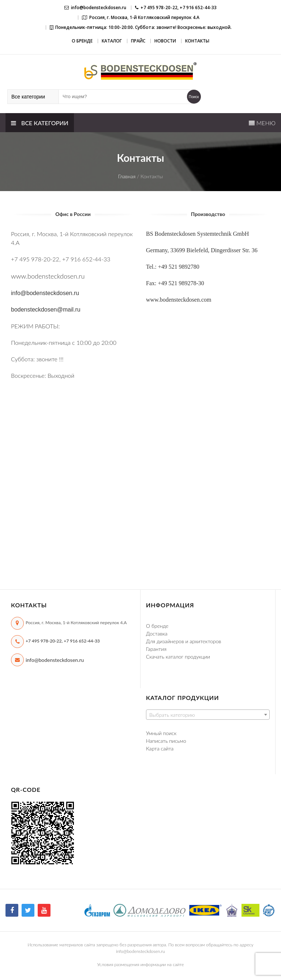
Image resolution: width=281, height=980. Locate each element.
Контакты (197, 41)
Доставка (157, 634)
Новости (165, 41)
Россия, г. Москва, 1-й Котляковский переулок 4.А (144, 17)
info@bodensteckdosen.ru (99, 8)
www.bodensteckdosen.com (179, 300)
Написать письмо (166, 741)
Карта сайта (160, 748)
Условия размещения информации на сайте (141, 964)
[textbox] (208, 715)
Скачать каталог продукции (178, 657)
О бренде (82, 41)
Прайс (138, 41)
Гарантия (156, 649)
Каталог (112, 41)
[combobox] (208, 715)
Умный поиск (161, 733)
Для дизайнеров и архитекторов (183, 641)
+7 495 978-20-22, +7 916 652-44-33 (63, 641)
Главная (127, 176)
